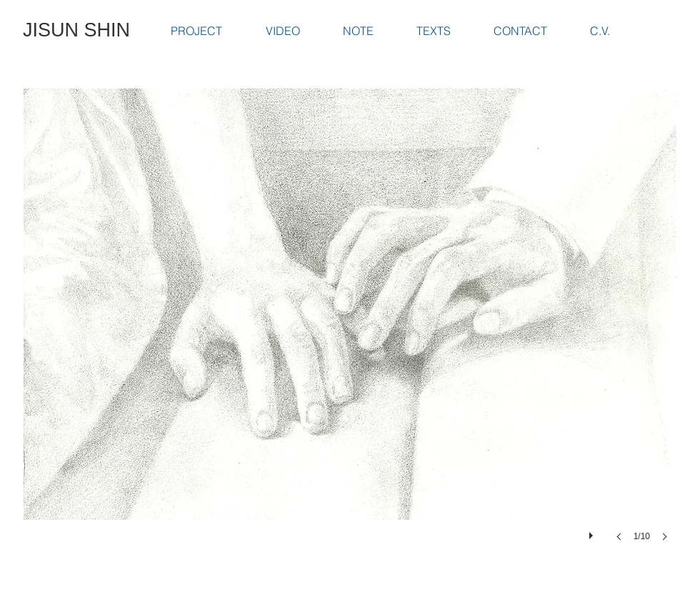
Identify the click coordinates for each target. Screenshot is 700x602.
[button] (350, 329)
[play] (593, 532)
